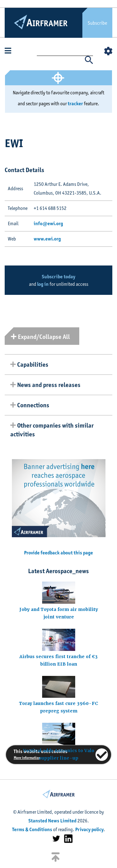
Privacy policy (89, 829)
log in (43, 284)
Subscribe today (58, 277)
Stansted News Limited (52, 821)
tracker (75, 104)
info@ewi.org (48, 223)
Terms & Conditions (32, 829)
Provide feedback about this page (58, 553)
